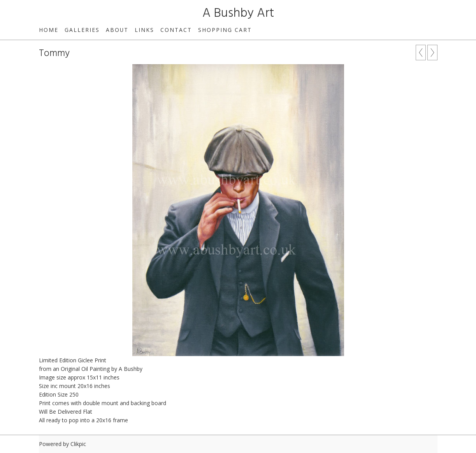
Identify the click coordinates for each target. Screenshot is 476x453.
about (117, 30)
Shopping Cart (225, 30)
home (49, 30)
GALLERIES (82, 30)
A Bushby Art (238, 13)
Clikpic (78, 444)
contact (176, 30)
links (144, 30)
